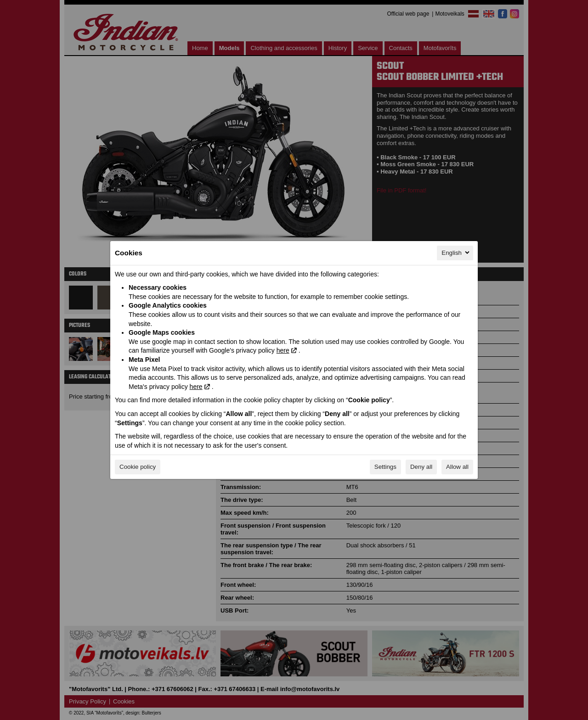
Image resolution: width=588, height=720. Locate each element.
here (283, 350)
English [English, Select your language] (456, 253)
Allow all (457, 467)
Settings (385, 467)
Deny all (421, 467)
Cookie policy (138, 467)
